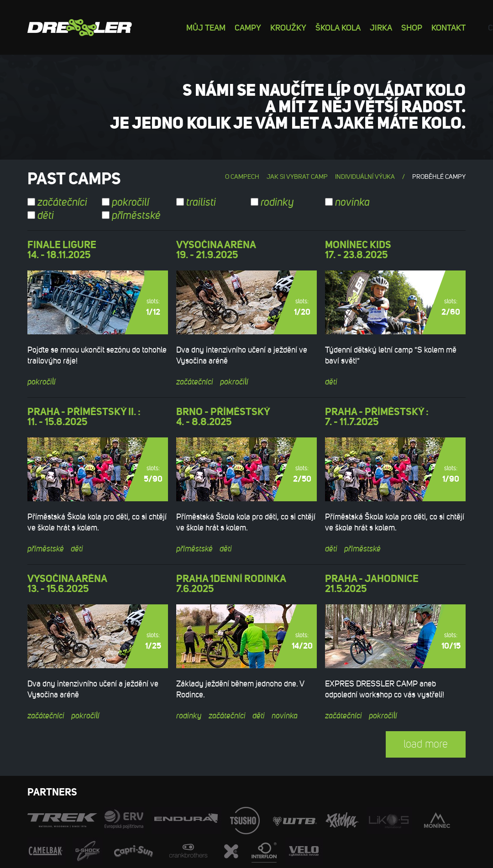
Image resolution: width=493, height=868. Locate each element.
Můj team (206, 27)
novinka (347, 203)
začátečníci (57, 203)
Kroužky (288, 27)
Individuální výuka (365, 177)
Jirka (381, 27)
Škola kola (338, 27)
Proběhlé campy (439, 177)
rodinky (272, 203)
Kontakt (448, 27)
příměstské (131, 216)
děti (41, 216)
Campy (248, 27)
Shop (412, 27)
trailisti (196, 203)
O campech (242, 177)
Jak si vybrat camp (297, 177)
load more (426, 744)
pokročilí (126, 203)
